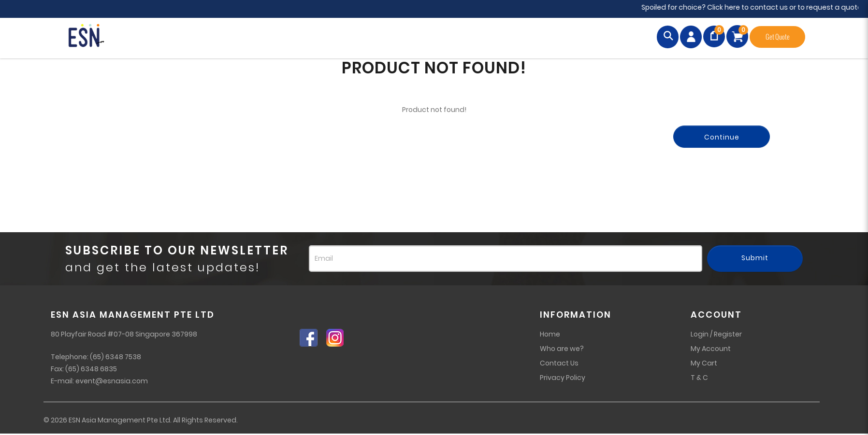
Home (550, 334)
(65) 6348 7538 (116, 357)
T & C (699, 378)
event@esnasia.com (112, 381)
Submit (755, 258)
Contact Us (559, 363)
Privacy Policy (563, 378)
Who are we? (562, 349)
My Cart (704, 363)
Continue (722, 137)
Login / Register (716, 334)
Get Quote (778, 37)
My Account (711, 349)
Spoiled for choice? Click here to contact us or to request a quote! (756, 7)
